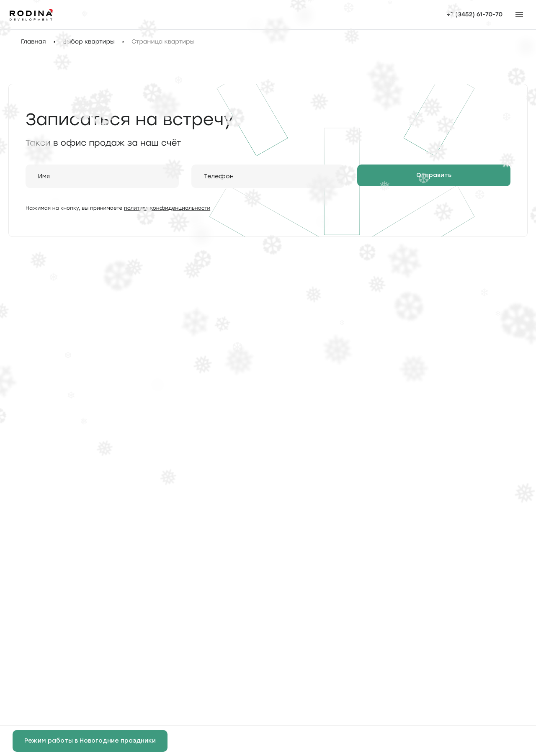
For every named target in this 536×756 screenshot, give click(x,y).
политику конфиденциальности (167, 208)
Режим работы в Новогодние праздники (90, 741)
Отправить (434, 175)
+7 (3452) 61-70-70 (474, 14)
